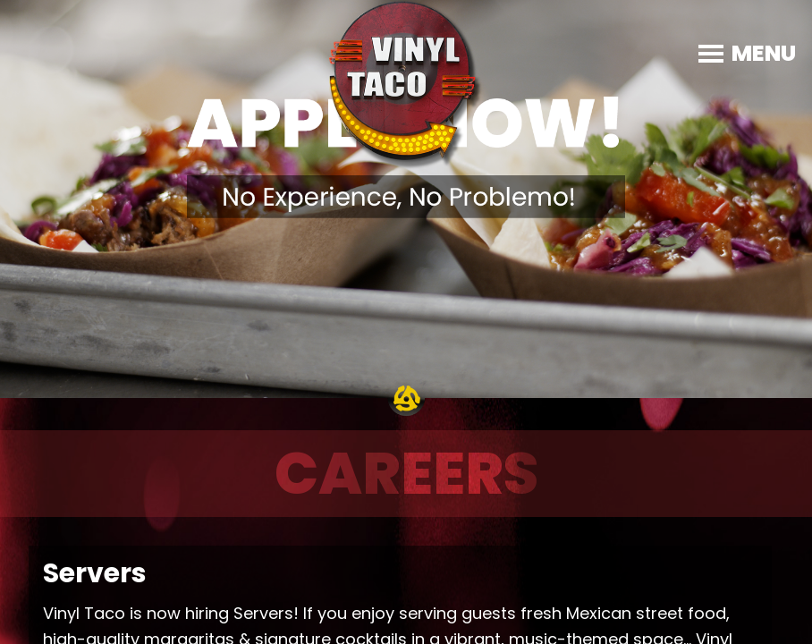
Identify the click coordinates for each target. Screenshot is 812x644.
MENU (764, 53)
